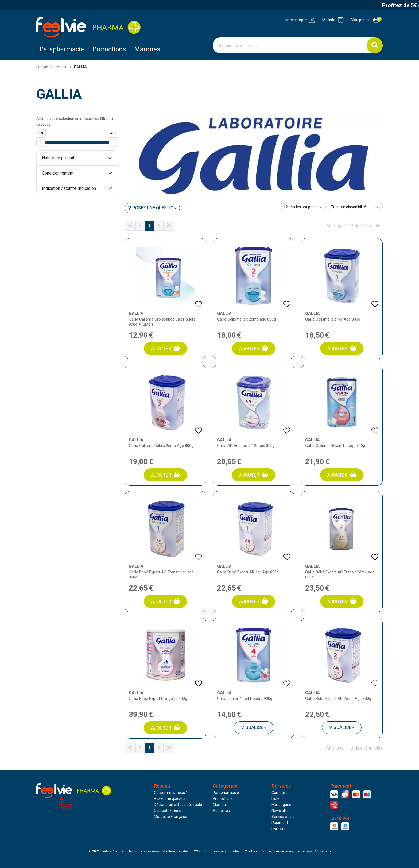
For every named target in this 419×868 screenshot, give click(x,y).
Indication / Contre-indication (69, 188)
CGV (197, 851)
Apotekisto (297, 851)
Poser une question (170, 798)
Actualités (221, 811)
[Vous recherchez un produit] (290, 45)
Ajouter (166, 348)
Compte (278, 793)
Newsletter (281, 811)
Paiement (280, 823)
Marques (147, 49)
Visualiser (254, 727)
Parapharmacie (62, 49)
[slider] (41, 142)
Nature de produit (58, 158)
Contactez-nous (168, 811)
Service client (283, 817)
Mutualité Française (170, 817)
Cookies (251, 851)
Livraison (279, 829)
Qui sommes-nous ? (171, 793)
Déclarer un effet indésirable (178, 805)
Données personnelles (223, 851)
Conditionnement (58, 173)
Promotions (223, 798)
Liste (276, 798)
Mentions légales (176, 851)
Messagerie (281, 805)
